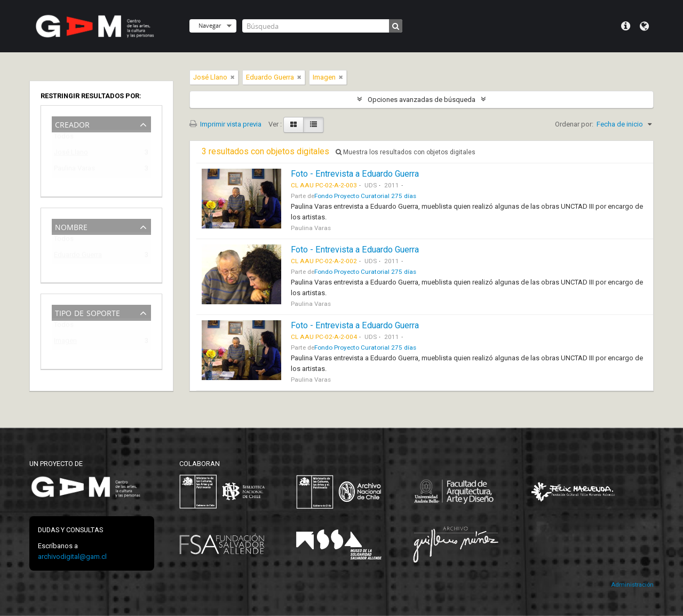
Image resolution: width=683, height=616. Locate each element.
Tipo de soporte (88, 312)
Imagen (65, 342)
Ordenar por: (574, 124)
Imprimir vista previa (225, 124)
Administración (632, 585)
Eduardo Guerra (78, 256)
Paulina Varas (74, 170)
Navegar (210, 25)
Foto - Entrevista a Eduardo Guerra (355, 174)
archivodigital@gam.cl (72, 556)
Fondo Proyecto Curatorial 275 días (365, 196)
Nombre (71, 226)
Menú (626, 26)
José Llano (71, 154)
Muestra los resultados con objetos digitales (406, 152)
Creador (72, 124)
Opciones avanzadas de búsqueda (422, 100)
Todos (64, 139)
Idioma (644, 26)
